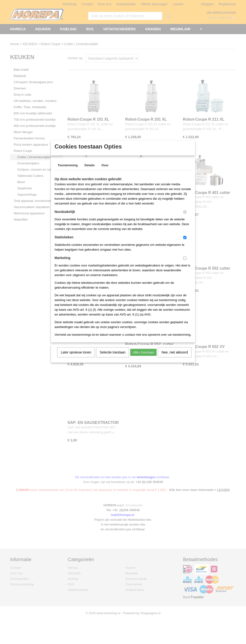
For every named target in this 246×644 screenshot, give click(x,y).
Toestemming (68, 171)
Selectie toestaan (113, 359)
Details (90, 171)
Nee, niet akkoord (175, 359)
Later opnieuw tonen (76, 359)
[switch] (185, 218)
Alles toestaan (143, 359)
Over (105, 171)
